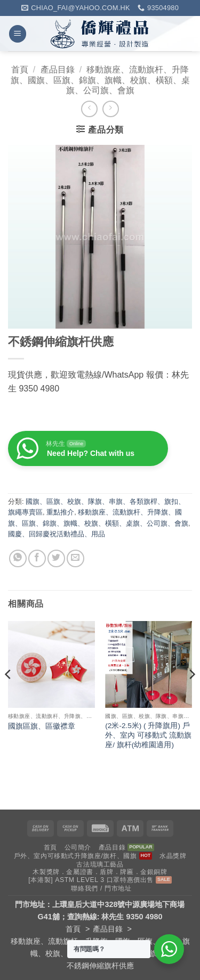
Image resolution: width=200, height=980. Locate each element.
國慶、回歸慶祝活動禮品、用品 (57, 534)
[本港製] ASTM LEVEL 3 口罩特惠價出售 (91, 880)
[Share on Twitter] (56, 558)
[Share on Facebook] (37, 558)
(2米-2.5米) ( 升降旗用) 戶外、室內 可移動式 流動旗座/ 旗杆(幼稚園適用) (148, 735)
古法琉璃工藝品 (100, 864)
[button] (18, 34)
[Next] (191, 695)
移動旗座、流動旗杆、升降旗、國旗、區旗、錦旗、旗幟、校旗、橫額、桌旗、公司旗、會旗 (100, 80)
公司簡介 (78, 847)
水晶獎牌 (173, 856)
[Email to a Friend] (75, 558)
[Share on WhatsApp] (18, 558)
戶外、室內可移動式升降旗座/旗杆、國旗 (75, 856)
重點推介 (60, 512)
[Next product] (89, 109)
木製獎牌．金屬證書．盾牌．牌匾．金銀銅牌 (100, 872)
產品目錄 (58, 70)
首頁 (20, 70)
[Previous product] (111, 109)
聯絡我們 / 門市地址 (101, 888)
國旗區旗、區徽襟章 (42, 726)
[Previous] (9, 695)
